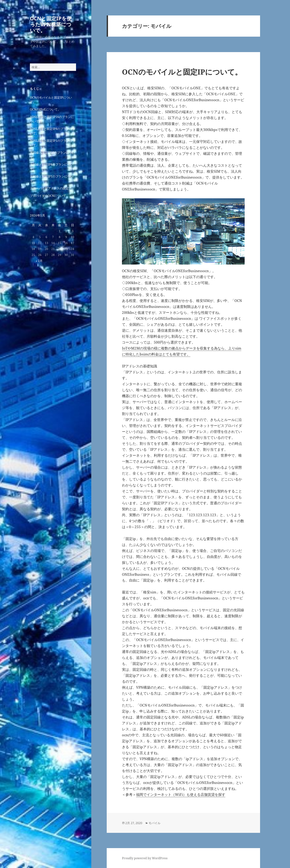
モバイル (154, 823)
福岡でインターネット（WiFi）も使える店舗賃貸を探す (181, 795)
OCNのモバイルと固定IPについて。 (182, 72)
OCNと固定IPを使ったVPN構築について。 (51, 24)
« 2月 (39, 261)
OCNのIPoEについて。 (45, 109)
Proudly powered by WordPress (145, 858)
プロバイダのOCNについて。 (49, 196)
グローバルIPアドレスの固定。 (51, 188)
